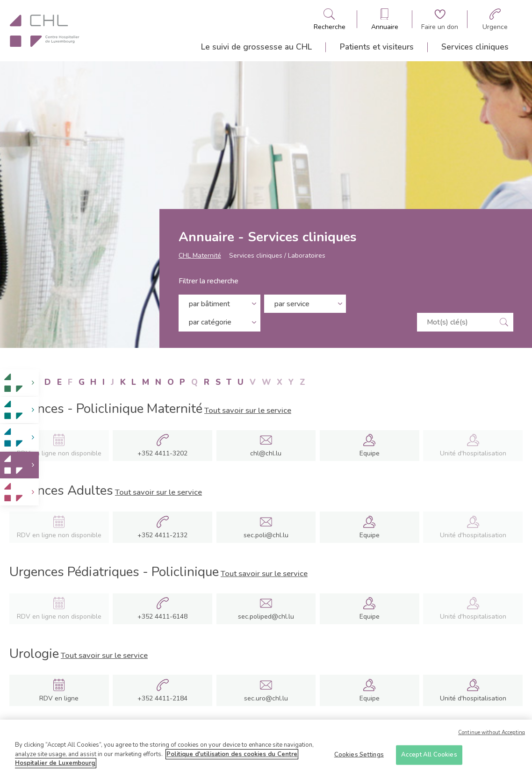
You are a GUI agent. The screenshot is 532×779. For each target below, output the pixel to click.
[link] (19, 383)
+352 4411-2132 (162, 535)
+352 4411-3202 (162, 454)
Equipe (370, 454)
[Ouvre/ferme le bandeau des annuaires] (385, 19)
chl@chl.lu (266, 453)
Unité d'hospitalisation (473, 698)
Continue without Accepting (492, 734)
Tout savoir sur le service (248, 410)
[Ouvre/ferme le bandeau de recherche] (330, 19)
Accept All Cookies (429, 756)
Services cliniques (475, 47)
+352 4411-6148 (162, 617)
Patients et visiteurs (377, 47)
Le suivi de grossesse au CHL (256, 47)
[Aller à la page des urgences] (495, 19)
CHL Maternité (200, 256)
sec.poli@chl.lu (266, 535)
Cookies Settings (359, 756)
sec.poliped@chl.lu (266, 617)
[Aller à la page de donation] (440, 19)
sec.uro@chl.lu (266, 698)
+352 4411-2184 (162, 699)
